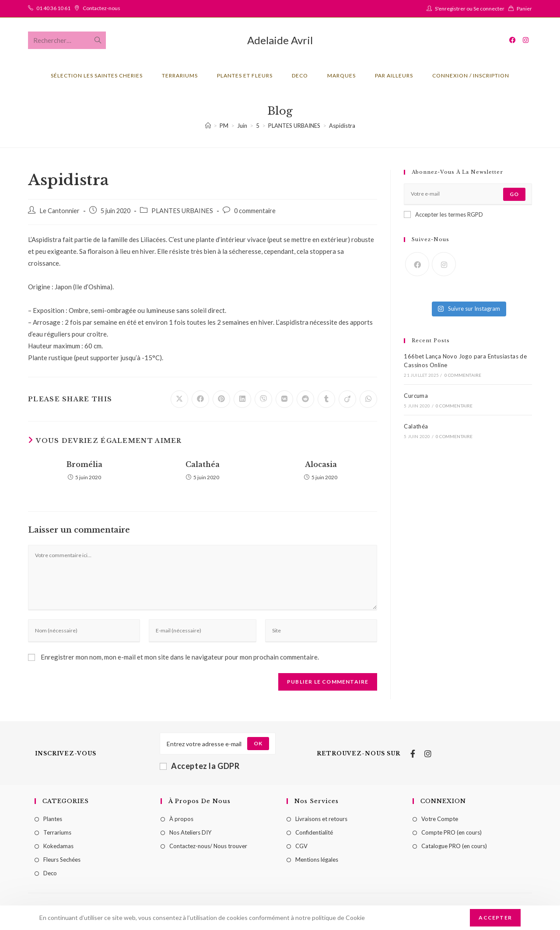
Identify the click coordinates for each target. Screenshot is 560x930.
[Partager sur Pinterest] (221, 399)
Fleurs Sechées (62, 860)
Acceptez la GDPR (200, 766)
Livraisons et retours (321, 819)
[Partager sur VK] (284, 399)
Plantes (53, 819)
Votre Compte (440, 819)
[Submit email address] (258, 744)
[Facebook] (417, 264)
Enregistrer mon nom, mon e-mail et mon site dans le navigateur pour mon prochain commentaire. (180, 657)
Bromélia (84, 464)
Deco (50, 873)
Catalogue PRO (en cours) (454, 846)
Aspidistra (342, 126)
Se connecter (489, 9)
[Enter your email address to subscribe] (468, 194)
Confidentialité (314, 832)
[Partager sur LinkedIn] (242, 399)
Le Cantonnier (59, 211)
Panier (524, 9)
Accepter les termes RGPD (443, 214)
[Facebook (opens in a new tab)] (513, 40)
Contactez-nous (101, 8)
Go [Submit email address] (514, 194)
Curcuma (416, 396)
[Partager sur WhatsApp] (368, 399)
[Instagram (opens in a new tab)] (526, 40)
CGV (301, 846)
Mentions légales (317, 860)
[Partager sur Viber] (263, 399)
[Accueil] (208, 126)
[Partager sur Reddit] (305, 399)
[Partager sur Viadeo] (347, 399)
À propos (181, 819)
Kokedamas (58, 846)
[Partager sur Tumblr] (326, 399)
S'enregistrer (450, 9)
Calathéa (203, 464)
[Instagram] (444, 264)
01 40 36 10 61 (53, 8)
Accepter (495, 918)
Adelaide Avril (280, 40)
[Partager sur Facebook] (200, 399)
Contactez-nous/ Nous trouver (208, 846)
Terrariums (57, 832)
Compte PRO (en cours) (451, 832)
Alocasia (321, 464)
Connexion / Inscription (471, 75)
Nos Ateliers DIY (190, 832)
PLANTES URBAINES (182, 211)
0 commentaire (255, 211)
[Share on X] (179, 399)
